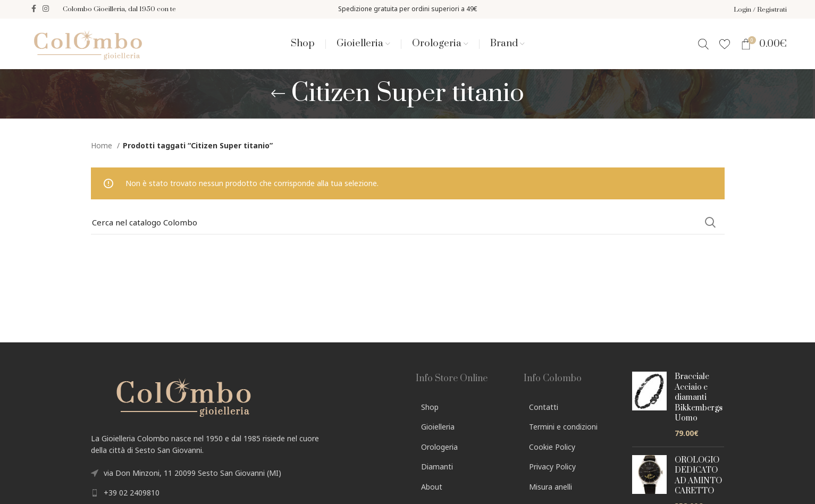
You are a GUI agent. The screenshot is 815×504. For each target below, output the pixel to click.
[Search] (703, 45)
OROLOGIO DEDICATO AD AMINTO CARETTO (698, 477)
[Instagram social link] (46, 10)
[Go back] (278, 95)
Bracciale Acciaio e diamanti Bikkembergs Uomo (699, 399)
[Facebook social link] (34, 10)
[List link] (245, 494)
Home (103, 147)
